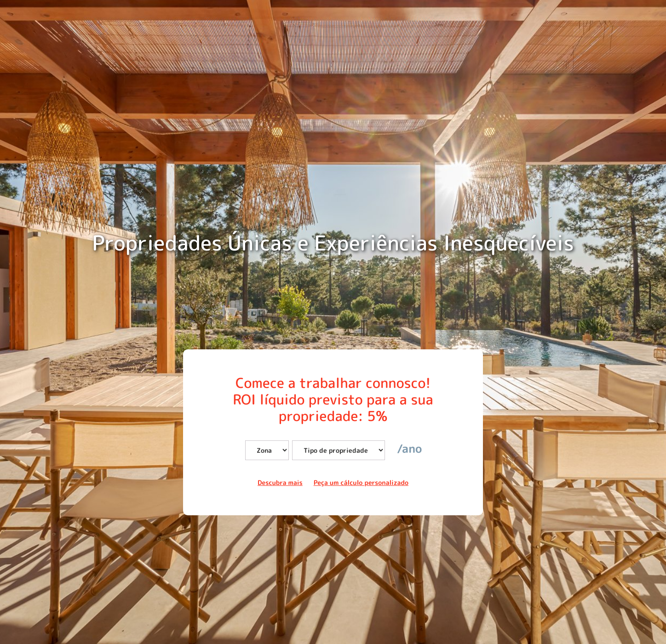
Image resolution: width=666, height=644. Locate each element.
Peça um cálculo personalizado (361, 483)
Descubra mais (280, 483)
